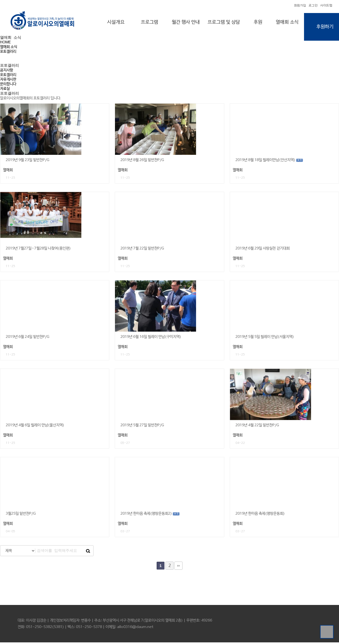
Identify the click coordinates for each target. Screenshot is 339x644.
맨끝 (178, 567)
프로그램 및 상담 (224, 22)
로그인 (313, 6)
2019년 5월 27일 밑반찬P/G (142, 427)
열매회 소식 (287, 22)
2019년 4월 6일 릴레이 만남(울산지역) (35, 427)
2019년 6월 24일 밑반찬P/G (28, 338)
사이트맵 (326, 6)
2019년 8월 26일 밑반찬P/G (142, 162)
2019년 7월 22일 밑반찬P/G (142, 250)
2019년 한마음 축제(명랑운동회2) (150, 515)
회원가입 (300, 6)
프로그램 (149, 22)
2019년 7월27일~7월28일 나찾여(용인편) (38, 250)
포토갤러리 (8, 52)
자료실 (5, 90)
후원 (258, 22)
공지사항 (7, 71)
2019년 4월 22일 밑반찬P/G (257, 427)
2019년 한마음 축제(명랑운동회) (260, 515)
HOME (5, 43)
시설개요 (116, 22)
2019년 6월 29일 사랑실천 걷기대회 (263, 250)
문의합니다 (8, 85)
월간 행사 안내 (186, 22)
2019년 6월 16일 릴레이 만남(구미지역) (151, 338)
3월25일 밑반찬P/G (21, 515)
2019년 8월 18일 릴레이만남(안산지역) (269, 162)
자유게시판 (8, 81)
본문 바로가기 (0, 0)
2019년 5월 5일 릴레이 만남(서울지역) (265, 338)
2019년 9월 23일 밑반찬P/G (28, 162)
